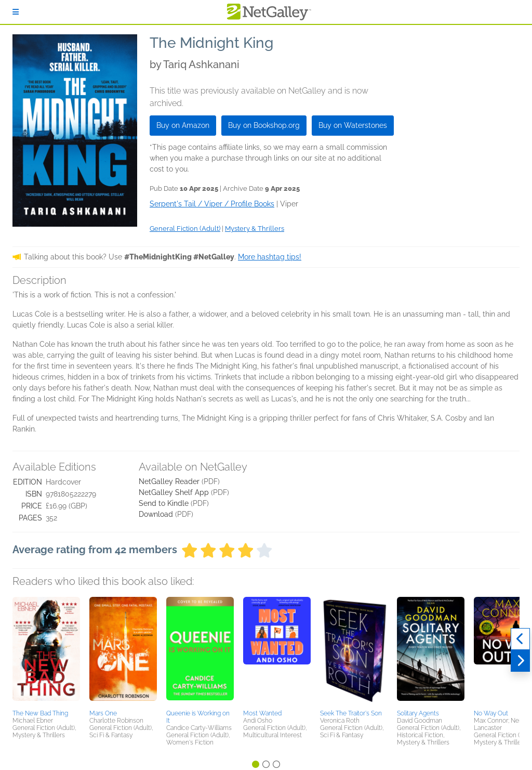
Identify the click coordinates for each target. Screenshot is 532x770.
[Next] (520, 661)
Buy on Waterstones (353, 125)
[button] (46, 651)
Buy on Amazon (183, 125)
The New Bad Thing (40, 713)
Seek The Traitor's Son (351, 713)
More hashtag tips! (270, 257)
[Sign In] (16, 12)
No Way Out (491, 713)
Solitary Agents (418, 713)
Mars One (103, 713)
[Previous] (520, 639)
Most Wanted (262, 713)
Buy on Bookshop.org (264, 125)
